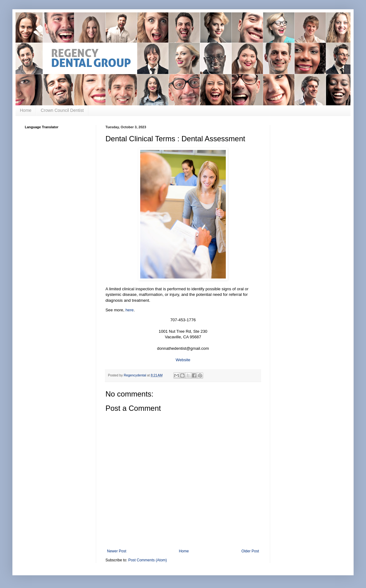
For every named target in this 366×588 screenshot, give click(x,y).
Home (26, 110)
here (130, 310)
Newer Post (117, 551)
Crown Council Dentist (62, 110)
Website (183, 360)
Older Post (250, 551)
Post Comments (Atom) (147, 560)
